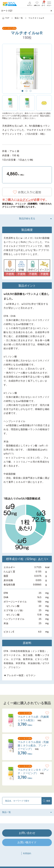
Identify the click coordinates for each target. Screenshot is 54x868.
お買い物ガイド (27, 842)
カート (43, 4)
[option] (27, 69)
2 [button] (27, 91)
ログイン (25, 200)
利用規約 (27, 853)
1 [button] (23, 91)
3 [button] (31, 91)
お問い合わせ (27, 833)
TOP (7, 18)
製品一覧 (19, 18)
